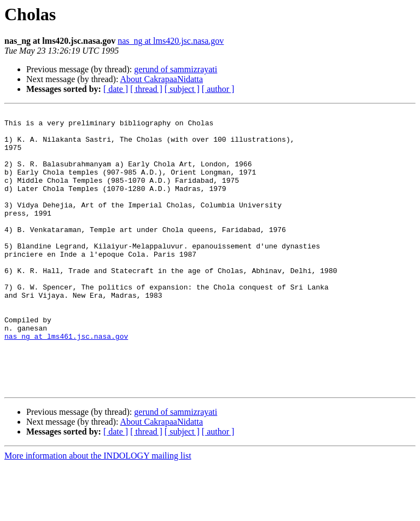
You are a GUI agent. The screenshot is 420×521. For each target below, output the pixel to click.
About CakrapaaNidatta (162, 79)
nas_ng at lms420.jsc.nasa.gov (171, 41)
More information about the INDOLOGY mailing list (98, 511)
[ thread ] (146, 89)
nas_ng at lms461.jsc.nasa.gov (66, 382)
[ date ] (116, 89)
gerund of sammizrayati (176, 69)
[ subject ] (182, 89)
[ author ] (218, 89)
